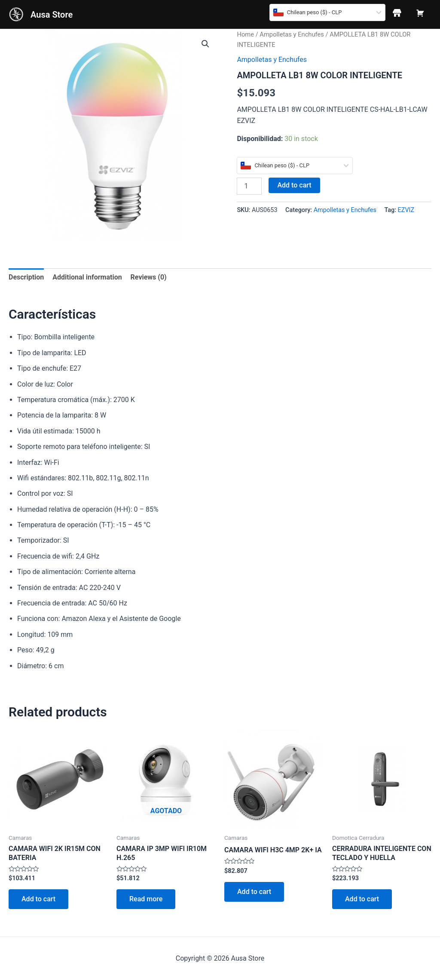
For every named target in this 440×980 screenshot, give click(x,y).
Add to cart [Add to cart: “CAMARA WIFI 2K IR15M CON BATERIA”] (38, 899)
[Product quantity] (249, 186)
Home (245, 34)
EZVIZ (406, 210)
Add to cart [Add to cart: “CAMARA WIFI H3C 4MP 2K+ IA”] (254, 892)
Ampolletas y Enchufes (292, 34)
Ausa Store (52, 15)
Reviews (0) (149, 277)
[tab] (26, 277)
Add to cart (294, 185)
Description (26, 277)
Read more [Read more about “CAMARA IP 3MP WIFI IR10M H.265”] (146, 899)
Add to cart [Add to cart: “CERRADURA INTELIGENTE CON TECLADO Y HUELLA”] (362, 899)
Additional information (87, 277)
